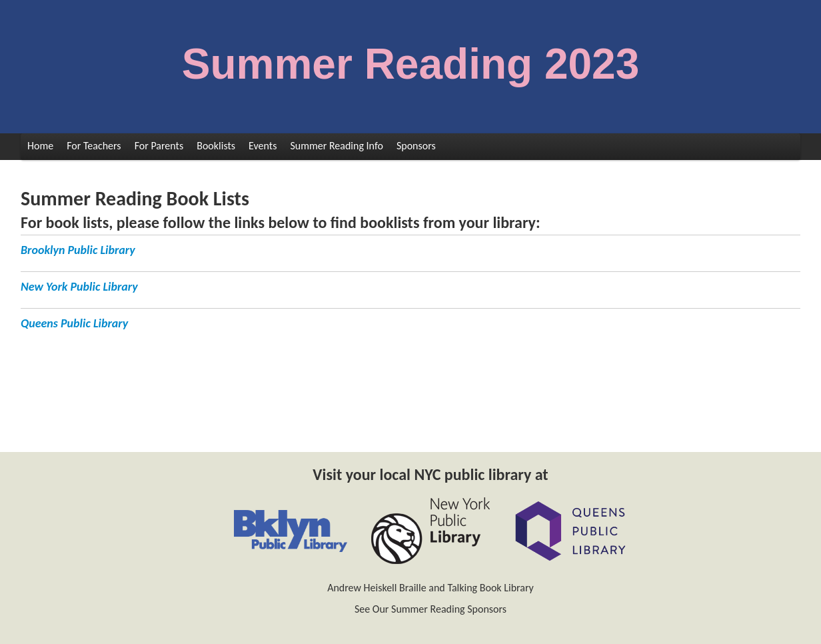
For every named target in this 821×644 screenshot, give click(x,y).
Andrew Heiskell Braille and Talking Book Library (430, 588)
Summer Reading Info (336, 146)
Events (263, 146)
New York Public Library (79, 287)
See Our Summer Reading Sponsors (430, 609)
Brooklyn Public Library (78, 250)
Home (40, 146)
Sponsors (416, 146)
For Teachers (94, 146)
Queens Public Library (74, 323)
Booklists (216, 146)
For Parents (159, 146)
